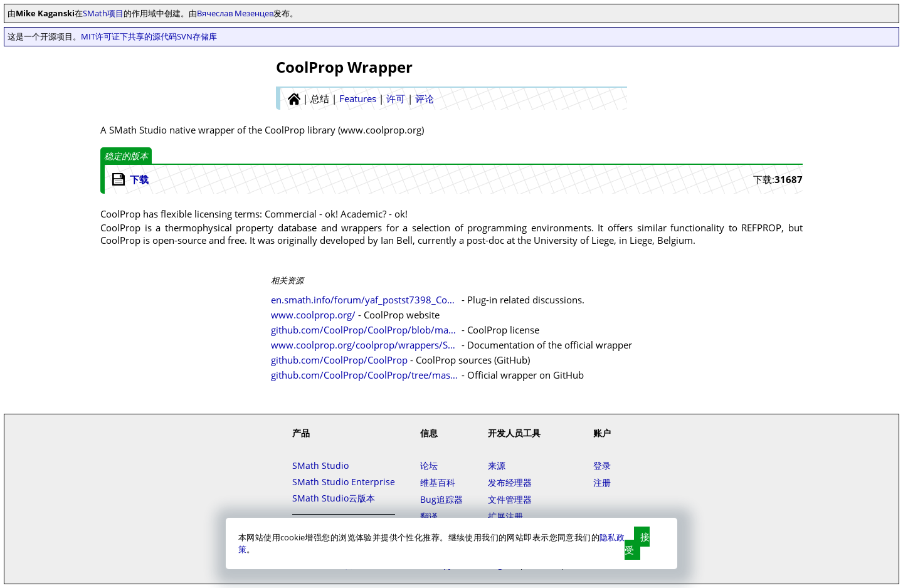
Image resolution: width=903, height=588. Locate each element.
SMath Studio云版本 (334, 498)
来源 (497, 465)
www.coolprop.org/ (313, 315)
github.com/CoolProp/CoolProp (339, 360)
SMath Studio (320, 465)
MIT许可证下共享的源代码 (129, 36)
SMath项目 (103, 13)
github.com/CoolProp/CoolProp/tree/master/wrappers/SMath (365, 375)
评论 (425, 98)
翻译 (429, 516)
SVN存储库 (197, 36)
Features (358, 98)
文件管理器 (510, 499)
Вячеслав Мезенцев (235, 13)
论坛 (429, 465)
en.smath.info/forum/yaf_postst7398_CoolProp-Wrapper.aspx (365, 300)
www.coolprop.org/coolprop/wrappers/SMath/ (365, 345)
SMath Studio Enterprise (344, 482)
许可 (396, 98)
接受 (637, 543)
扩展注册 (505, 516)
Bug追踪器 (441, 499)
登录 (602, 465)
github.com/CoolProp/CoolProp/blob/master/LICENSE (365, 330)
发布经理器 (510, 482)
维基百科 (438, 482)
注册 (602, 482)
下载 (139, 179)
